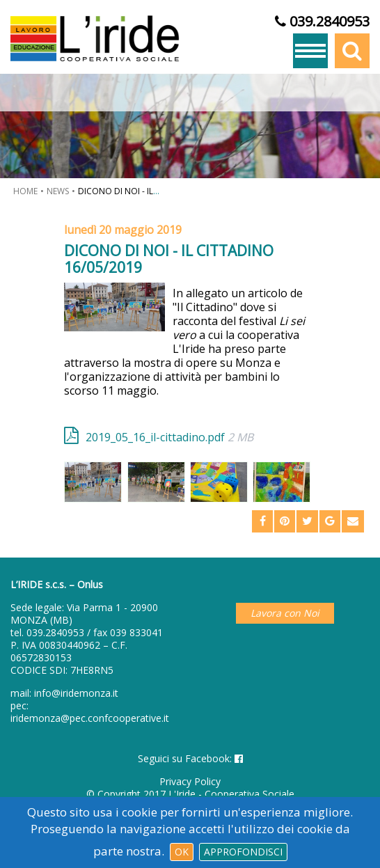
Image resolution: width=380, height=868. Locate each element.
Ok (182, 852)
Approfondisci (243, 852)
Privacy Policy (190, 781)
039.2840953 (55, 632)
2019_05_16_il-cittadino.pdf (169, 437)
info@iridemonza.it (76, 693)
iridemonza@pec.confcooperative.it (90, 718)
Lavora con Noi (285, 613)
